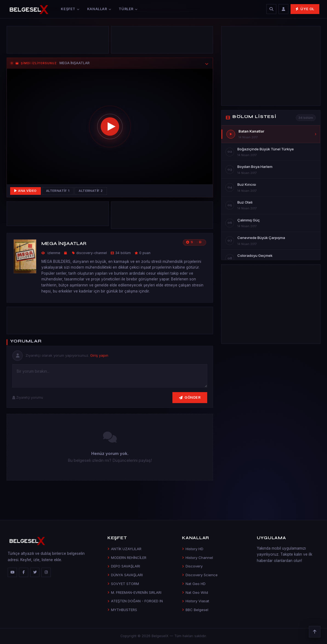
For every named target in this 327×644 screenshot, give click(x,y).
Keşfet (70, 9)
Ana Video (25, 191)
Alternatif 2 (91, 191)
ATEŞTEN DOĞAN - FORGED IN (135, 601)
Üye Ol (305, 9)
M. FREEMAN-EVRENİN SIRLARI (134, 592)
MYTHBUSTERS (122, 610)
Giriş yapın (99, 355)
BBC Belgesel (195, 610)
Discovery (192, 566)
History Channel (197, 558)
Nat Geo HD (194, 584)
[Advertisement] (58, 41)
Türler (128, 9)
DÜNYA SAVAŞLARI (125, 575)
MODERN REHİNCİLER (127, 558)
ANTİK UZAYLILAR (124, 549)
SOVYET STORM (123, 584)
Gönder (190, 397)
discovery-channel (92, 253)
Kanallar (99, 9)
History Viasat (196, 601)
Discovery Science (200, 575)
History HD (193, 549)
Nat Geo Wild (195, 592)
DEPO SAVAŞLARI (124, 566)
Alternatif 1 (58, 191)
